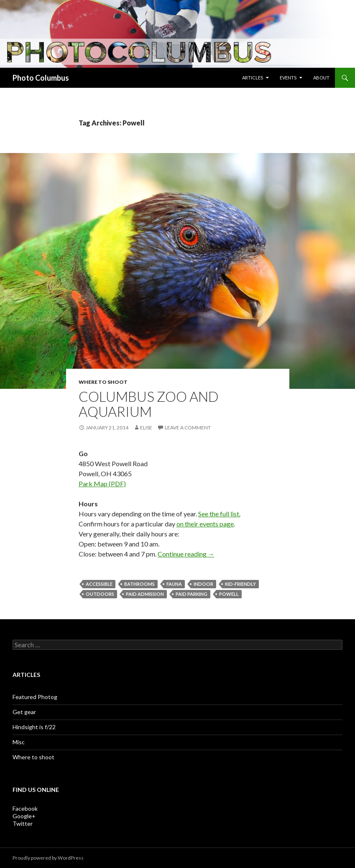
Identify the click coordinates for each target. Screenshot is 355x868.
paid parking (192, 594)
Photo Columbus (41, 78)
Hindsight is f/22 (34, 727)
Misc (19, 742)
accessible (99, 584)
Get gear (24, 712)
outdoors (100, 594)
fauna (174, 584)
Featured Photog (35, 697)
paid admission (145, 594)
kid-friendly (240, 584)
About (321, 78)
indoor (203, 584)
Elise (146, 428)
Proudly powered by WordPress (48, 858)
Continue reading (186, 554)
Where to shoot (103, 382)
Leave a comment (188, 428)
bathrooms (139, 584)
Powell (229, 594)
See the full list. (219, 514)
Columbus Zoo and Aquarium (149, 404)
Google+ (24, 816)
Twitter (23, 823)
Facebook (25, 808)
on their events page (205, 524)
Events (288, 78)
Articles (253, 78)
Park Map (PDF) (102, 484)
